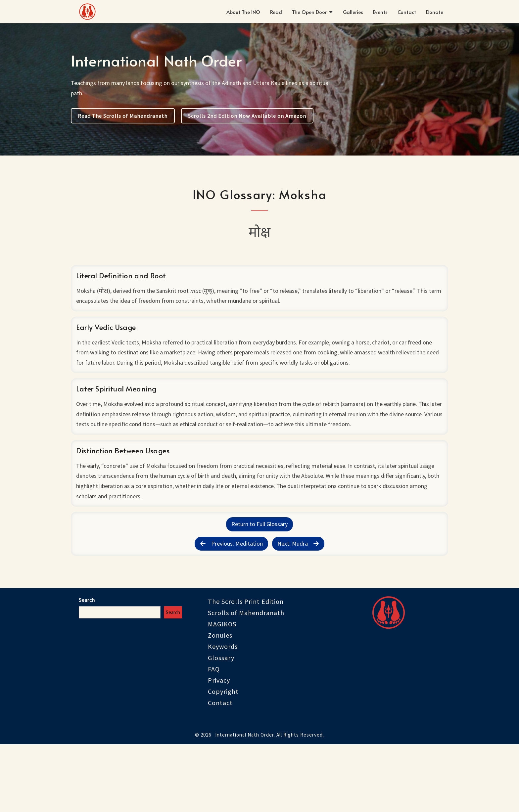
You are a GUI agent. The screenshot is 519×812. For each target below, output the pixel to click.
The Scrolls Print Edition (246, 669)
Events (380, 12)
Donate (435, 12)
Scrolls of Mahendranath (246, 680)
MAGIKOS (222, 692)
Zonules (220, 703)
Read (276, 12)
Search (87, 668)
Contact (407, 12)
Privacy (219, 748)
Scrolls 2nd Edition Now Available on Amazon (247, 116)
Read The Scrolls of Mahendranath (123, 116)
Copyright (223, 759)
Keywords (223, 714)
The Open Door (309, 12)
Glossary (221, 725)
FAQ (214, 737)
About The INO (243, 12)
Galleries (353, 12)
